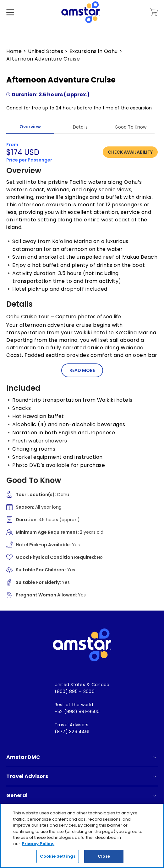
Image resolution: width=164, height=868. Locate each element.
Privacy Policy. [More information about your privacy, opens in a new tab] (38, 845)
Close (104, 857)
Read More (82, 370)
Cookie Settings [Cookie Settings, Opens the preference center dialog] (58, 857)
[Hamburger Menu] (10, 22)
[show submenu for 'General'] (155, 796)
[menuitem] (82, 685)
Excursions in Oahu (94, 51)
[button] (82, 370)
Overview (30, 127)
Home (14, 51)
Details (80, 127)
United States (46, 51)
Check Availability (130, 152)
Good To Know (131, 127)
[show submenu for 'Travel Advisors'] (155, 776)
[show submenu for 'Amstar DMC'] (155, 757)
